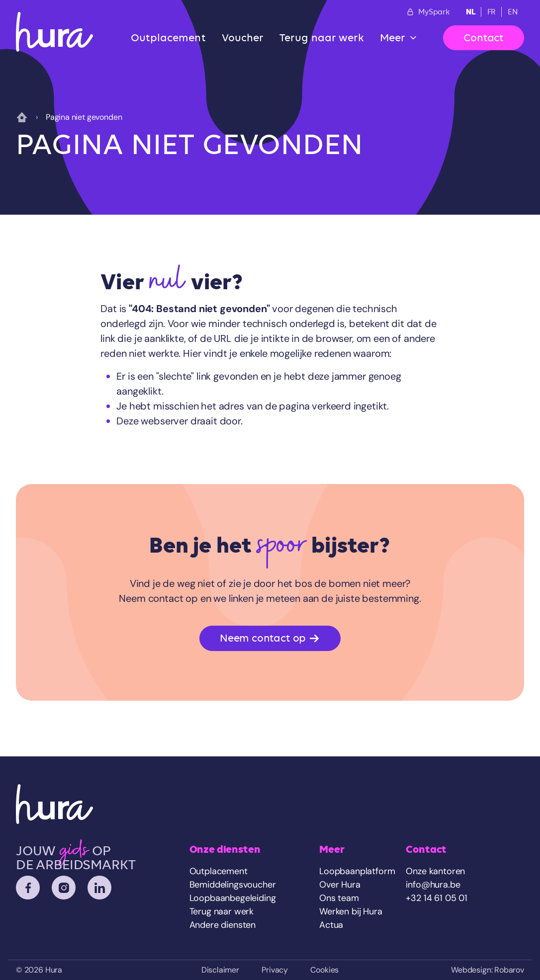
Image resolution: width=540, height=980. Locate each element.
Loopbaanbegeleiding (233, 898)
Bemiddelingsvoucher (233, 885)
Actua (331, 925)
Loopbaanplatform (357, 871)
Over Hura (340, 885)
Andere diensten (223, 925)
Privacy (275, 970)
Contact (484, 38)
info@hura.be (433, 885)
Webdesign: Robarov (488, 970)
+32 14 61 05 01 (436, 898)
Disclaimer (220, 970)
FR (492, 12)
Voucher (243, 38)
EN (513, 12)
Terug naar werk (322, 38)
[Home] (54, 32)
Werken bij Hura (351, 911)
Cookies (324, 970)
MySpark (428, 12)
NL (471, 12)
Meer (393, 38)
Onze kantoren (435, 871)
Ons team (339, 898)
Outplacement (168, 38)
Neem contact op (270, 638)
